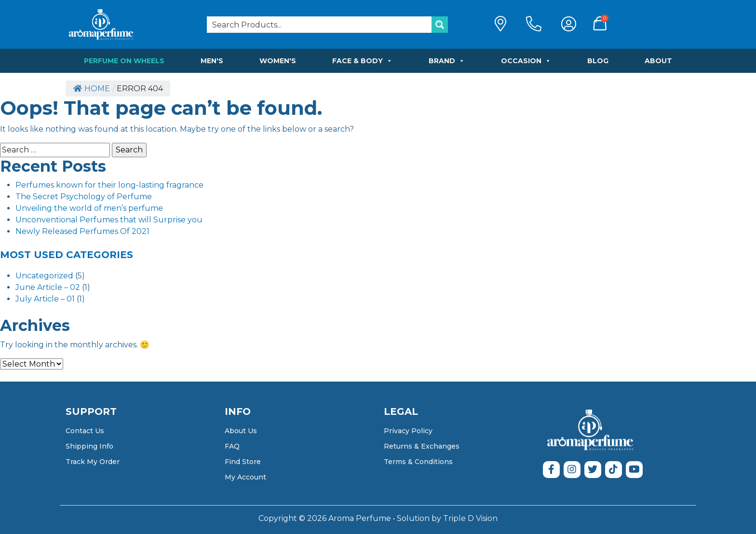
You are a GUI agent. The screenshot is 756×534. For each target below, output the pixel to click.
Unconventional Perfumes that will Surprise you (109, 220)
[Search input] (320, 25)
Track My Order (93, 462)
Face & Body (362, 61)
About (658, 61)
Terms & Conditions (418, 462)
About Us (241, 431)
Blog (598, 61)
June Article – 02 (48, 287)
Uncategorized (44, 276)
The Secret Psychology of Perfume (84, 197)
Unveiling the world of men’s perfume (89, 208)
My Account (245, 477)
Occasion (526, 61)
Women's (278, 61)
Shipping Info (89, 446)
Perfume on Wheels (124, 61)
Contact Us (85, 431)
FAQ (232, 446)
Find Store (243, 462)
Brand (447, 61)
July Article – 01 (45, 299)
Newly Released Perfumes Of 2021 (82, 231)
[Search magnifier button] (440, 25)
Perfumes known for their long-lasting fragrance (109, 185)
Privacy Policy (408, 431)
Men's (212, 61)
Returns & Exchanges (422, 446)
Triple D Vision (470, 518)
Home (92, 89)
